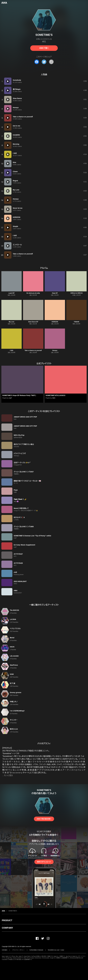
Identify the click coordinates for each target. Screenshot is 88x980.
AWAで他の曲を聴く (44, 819)
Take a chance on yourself (33, 350)
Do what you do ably (33, 293)
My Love (11, 322)
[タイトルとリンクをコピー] (51, 62)
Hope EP (55, 293)
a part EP (11, 293)
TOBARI (77, 322)
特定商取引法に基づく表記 (56, 950)
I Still (12, 350)
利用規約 (5, 950)
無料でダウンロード (44, 862)
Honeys (55, 350)
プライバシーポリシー (18, 950)
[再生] (8, 81)
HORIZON (55, 322)
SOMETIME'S (13, 911)
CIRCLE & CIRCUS (76, 293)
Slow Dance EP (33, 322)
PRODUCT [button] (7, 920)
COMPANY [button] (7, 928)
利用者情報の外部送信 (36, 950)
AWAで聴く (44, 48)
